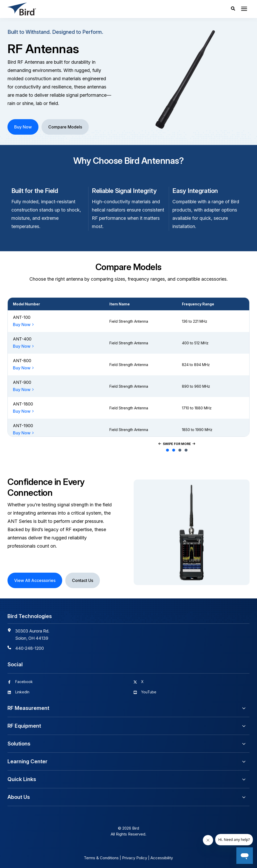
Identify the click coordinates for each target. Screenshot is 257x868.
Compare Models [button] (65, 127)
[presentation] (244, 9)
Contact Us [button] (83, 580)
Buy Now (22, 325)
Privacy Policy (135, 858)
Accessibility (162, 858)
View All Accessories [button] (35, 580)
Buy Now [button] (23, 127)
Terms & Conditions (101, 858)
